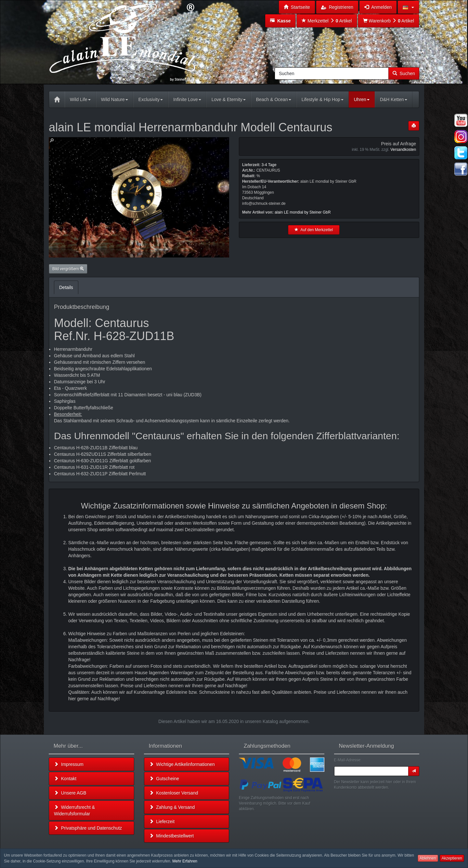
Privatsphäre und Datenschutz (88, 828)
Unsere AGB (70, 793)
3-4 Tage (269, 165)
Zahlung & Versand (172, 807)
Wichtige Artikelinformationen (182, 764)
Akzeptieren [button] (452, 858)
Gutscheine (164, 779)
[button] (408, 7)
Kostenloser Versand (174, 793)
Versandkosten (403, 150)
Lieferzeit (162, 822)
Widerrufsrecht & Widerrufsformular (74, 810)
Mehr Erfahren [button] (185, 861)
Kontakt (65, 779)
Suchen (404, 73)
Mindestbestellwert (172, 836)
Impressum (69, 764)
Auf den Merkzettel (314, 230)
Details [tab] (66, 287)
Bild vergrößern (68, 269)
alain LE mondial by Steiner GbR (303, 212)
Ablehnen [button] (428, 858)
